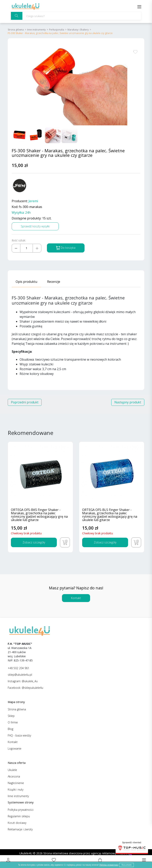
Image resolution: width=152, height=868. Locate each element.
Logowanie (15, 748)
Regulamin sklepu (19, 816)
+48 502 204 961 (19, 668)
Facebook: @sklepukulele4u (25, 688)
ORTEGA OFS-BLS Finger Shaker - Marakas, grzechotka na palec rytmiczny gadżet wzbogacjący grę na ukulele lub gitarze (110, 515)
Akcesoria (14, 776)
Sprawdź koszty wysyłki (35, 226)
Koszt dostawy (17, 823)
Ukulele (12, 770)
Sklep (11, 716)
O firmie (13, 722)
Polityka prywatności (21, 810)
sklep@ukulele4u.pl (20, 675)
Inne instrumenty (36, 30)
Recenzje (54, 282)
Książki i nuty (16, 789)
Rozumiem (127, 865)
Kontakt (76, 598)
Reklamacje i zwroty (20, 829)
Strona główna (16, 30)
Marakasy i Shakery (78, 30)
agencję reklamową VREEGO (109, 853)
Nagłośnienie (16, 783)
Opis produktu (26, 282)
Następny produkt (127, 402)
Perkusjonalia (57, 30)
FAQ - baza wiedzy (19, 735)
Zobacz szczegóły (34, 542)
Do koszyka (66, 248)
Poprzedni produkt (25, 402)
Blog (10, 729)
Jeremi (33, 201)
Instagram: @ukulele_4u (23, 681)
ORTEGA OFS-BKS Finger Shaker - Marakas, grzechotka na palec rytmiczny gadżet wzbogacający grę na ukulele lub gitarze (39, 515)
